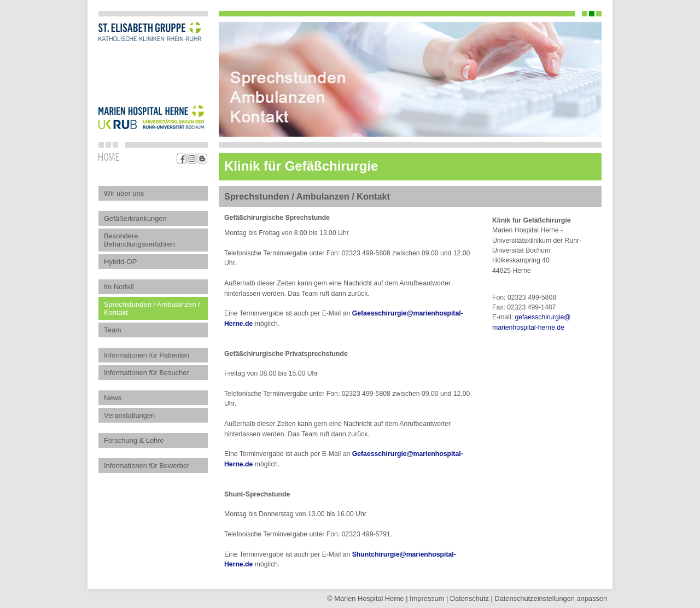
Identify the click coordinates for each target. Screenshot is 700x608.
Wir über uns (124, 193)
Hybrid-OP (120, 262)
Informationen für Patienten (147, 355)
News (113, 398)
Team (113, 330)
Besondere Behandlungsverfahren (139, 240)
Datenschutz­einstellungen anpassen (551, 598)
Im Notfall (119, 287)
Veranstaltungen (129, 415)
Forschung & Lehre (134, 440)
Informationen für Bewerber (147, 466)
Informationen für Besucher (147, 373)
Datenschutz (469, 598)
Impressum (427, 598)
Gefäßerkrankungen (135, 218)
